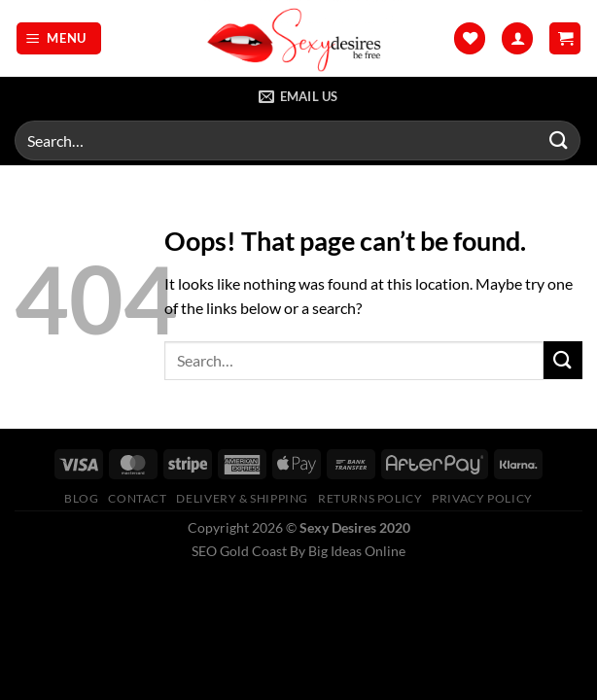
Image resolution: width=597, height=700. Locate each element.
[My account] (517, 38)
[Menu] (59, 38)
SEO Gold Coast (239, 551)
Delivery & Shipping (242, 498)
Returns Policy (370, 498)
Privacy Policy (482, 498)
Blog (81, 498)
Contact (137, 498)
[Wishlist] (470, 38)
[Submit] (559, 140)
